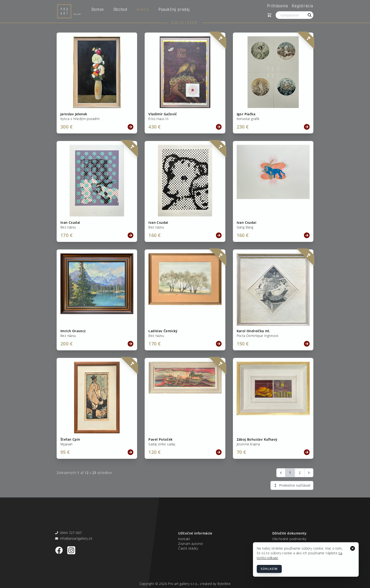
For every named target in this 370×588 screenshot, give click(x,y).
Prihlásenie (278, 6)
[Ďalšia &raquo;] (309, 473)
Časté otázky (188, 548)
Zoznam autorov (191, 544)
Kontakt (184, 539)
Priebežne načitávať (292, 485)
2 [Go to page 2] (300, 473)
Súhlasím (269, 569)
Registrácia (303, 6)
